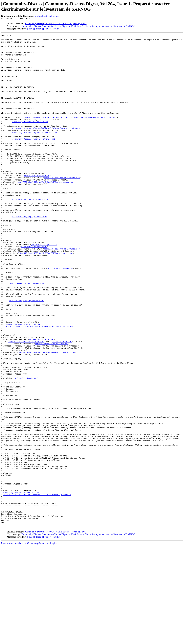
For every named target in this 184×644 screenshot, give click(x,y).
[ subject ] (48, 29)
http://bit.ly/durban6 (26, 447)
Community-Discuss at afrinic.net (24, 382)
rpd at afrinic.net (62, 403)
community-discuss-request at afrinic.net (46, 134)
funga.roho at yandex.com (47, 16)
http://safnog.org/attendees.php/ (30, 232)
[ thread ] (38, 29)
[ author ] (57, 29)
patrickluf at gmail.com (44, 287)
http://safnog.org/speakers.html (30, 253)
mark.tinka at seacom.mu (36, 204)
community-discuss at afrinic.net (30, 139)
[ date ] (30, 29)
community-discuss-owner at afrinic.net (34, 160)
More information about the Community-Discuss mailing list (29, 641)
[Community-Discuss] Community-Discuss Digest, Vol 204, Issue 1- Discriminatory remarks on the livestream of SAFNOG (78, 26)
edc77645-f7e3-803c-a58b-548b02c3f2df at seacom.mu (45, 212)
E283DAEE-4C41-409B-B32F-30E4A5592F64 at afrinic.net (47, 416)
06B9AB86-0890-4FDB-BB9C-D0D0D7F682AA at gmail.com (45, 297)
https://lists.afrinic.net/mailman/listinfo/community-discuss (46, 147)
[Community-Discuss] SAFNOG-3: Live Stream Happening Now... (56, 23)
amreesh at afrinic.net (42, 401)
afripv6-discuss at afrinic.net (52, 406)
